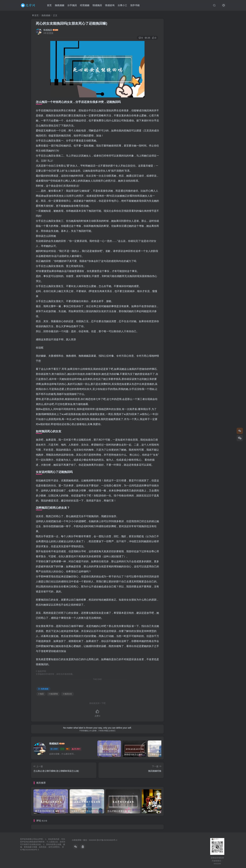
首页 (49, 5)
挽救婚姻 (60, 5)
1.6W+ (54, 749)
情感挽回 (97, 5)
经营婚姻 (85, 5)
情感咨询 (110, 5)
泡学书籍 (135, 5)
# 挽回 (41, 694)
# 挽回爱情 (53, 694)
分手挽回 (72, 5)
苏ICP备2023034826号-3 (107, 840)
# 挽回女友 (67, 694)
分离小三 (122, 5)
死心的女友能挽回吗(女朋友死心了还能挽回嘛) (72, 23)
